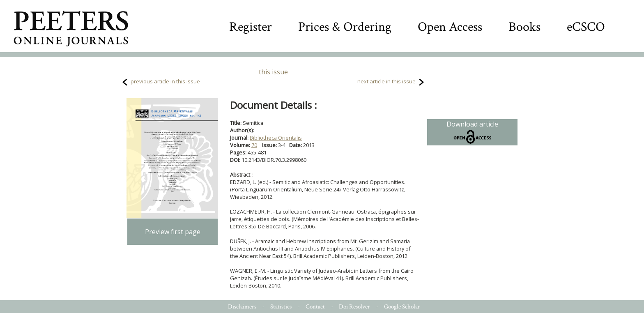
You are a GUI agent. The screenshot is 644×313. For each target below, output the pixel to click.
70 (254, 145)
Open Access (450, 27)
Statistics (281, 307)
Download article (472, 132)
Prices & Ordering (345, 27)
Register (251, 27)
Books (524, 27)
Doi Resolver (354, 307)
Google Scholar (402, 307)
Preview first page (173, 232)
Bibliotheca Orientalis (276, 138)
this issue (273, 72)
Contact (315, 307)
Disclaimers (242, 307)
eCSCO (586, 27)
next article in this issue (386, 81)
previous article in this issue (165, 81)
